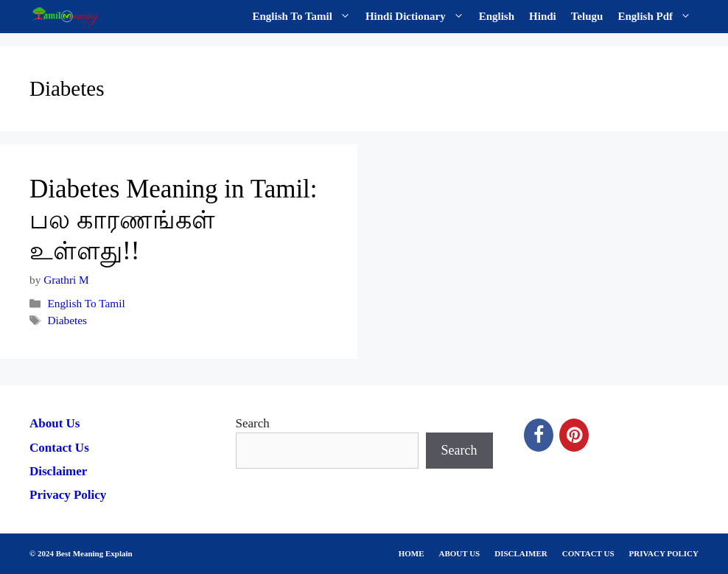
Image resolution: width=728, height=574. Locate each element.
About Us (55, 423)
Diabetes (67, 320)
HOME (412, 553)
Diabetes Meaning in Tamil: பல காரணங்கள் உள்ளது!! (174, 220)
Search (253, 423)
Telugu (587, 16)
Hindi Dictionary (419, 17)
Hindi (543, 16)
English (497, 16)
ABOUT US (460, 553)
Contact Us (59, 448)
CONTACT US (588, 553)
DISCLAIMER (521, 553)
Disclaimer (58, 471)
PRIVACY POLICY (664, 553)
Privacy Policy (68, 495)
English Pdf (658, 17)
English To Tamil (305, 17)
